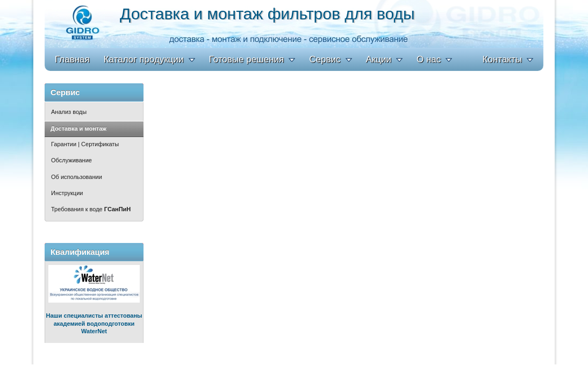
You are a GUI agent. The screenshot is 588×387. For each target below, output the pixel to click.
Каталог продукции (144, 59)
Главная (72, 59)
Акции (379, 59)
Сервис (325, 59)
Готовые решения (247, 59)
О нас (429, 59)
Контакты (502, 59)
